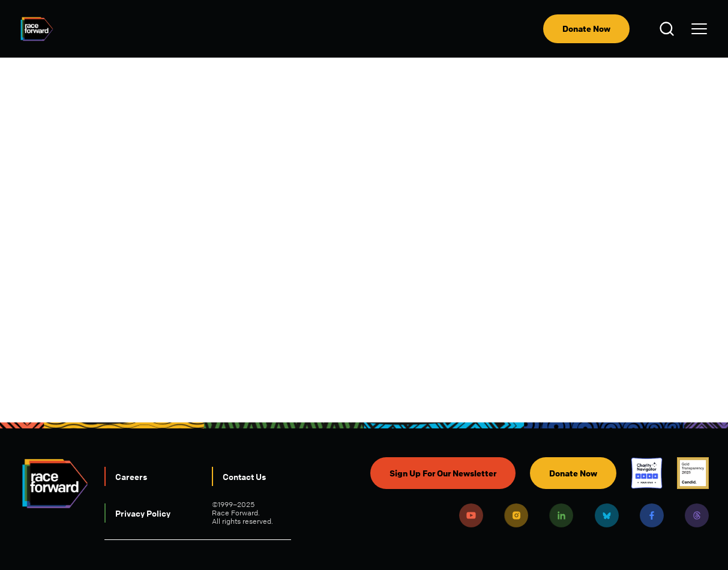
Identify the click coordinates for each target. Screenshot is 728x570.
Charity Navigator (647, 473)
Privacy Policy (143, 513)
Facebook (652, 515)
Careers (131, 476)
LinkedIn (561, 515)
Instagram (516, 515)
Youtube (471, 515)
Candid (693, 473)
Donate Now (586, 28)
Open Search (669, 29)
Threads (697, 515)
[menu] (699, 29)
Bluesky (607, 515)
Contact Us (244, 476)
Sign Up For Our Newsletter (443, 473)
